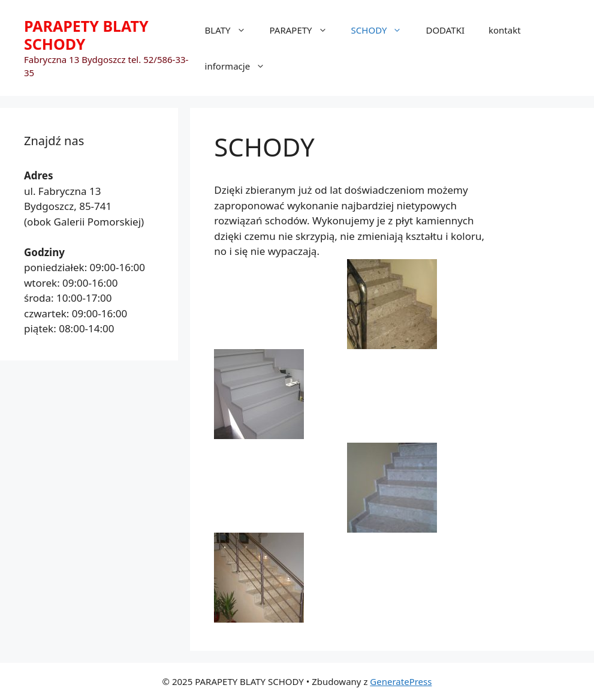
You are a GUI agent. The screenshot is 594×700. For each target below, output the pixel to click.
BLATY (231, 30)
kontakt (505, 30)
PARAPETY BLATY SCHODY (86, 35)
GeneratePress (401, 681)
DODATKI (445, 30)
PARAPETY (304, 30)
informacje (241, 66)
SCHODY (383, 30)
